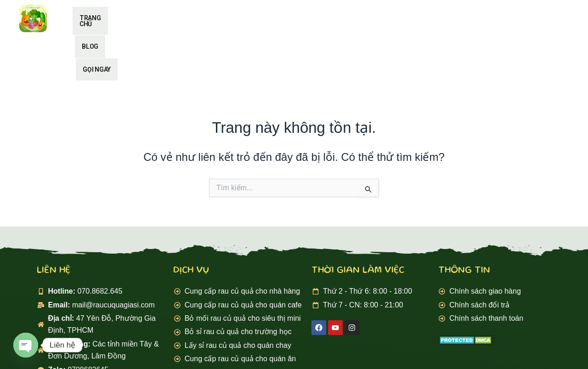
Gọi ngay (380, 18)
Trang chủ (277, 18)
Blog (330, 18)
